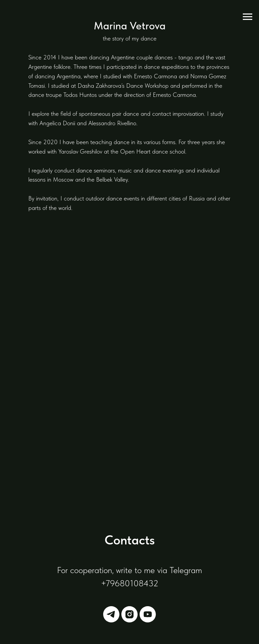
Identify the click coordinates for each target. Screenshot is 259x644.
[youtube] (148, 614)
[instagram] (129, 614)
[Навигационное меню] (248, 17)
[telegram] (111, 614)
